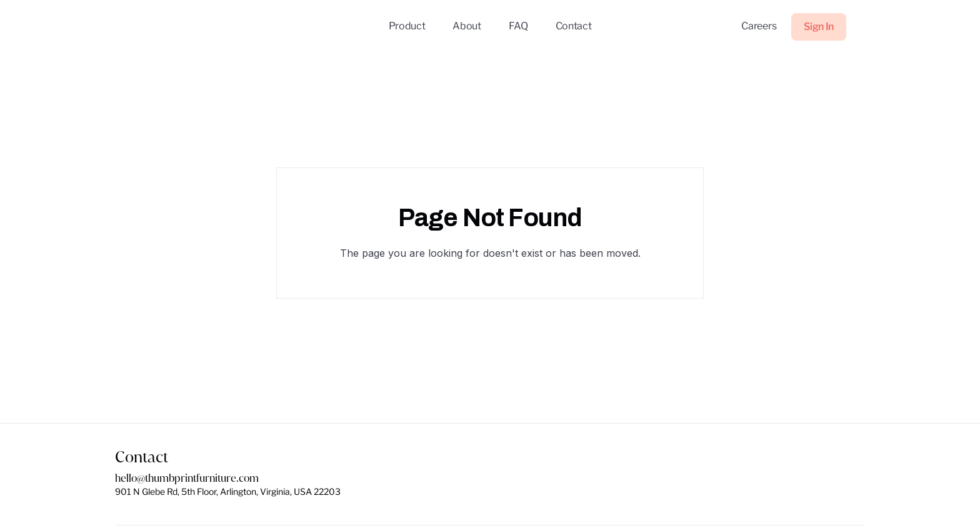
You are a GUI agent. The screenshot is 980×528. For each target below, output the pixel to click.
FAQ (518, 26)
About (467, 26)
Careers (759, 26)
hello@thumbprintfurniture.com (187, 478)
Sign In (819, 27)
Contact (574, 26)
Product (407, 26)
